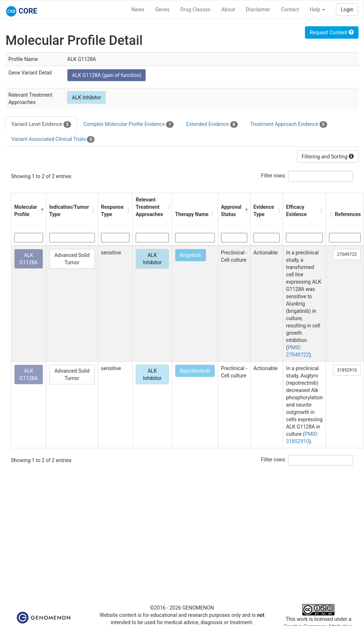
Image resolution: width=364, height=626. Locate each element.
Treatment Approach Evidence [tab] (289, 124)
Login (347, 9)
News (138, 9)
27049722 (347, 254)
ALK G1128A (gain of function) (107, 75)
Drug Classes (195, 9)
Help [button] (317, 9)
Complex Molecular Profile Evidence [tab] (129, 124)
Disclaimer (258, 9)
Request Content (332, 32)
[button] (41, 211)
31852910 (347, 370)
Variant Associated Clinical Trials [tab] (53, 139)
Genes (162, 9)
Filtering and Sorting (328, 157)
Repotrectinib (195, 371)
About (228, 9)
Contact (290, 9)
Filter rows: (274, 176)
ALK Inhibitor (86, 97)
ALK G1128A (28, 259)
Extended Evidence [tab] (212, 124)
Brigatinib (191, 255)
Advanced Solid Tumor (72, 259)
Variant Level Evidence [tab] (41, 124)
